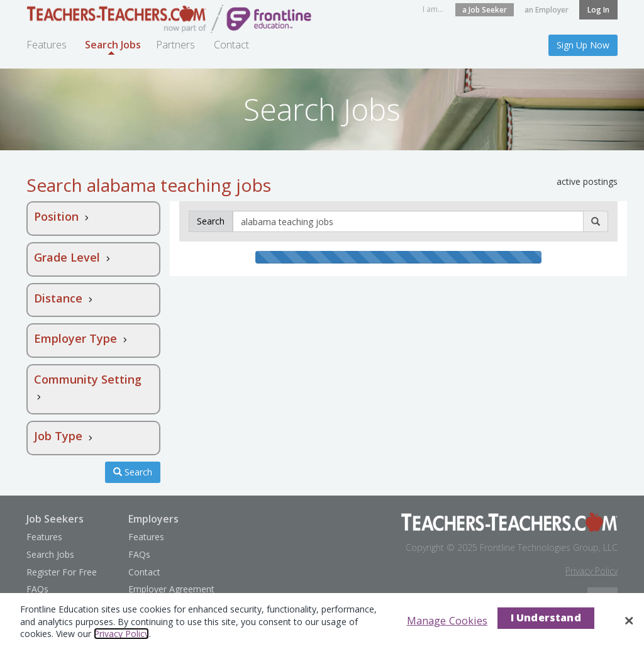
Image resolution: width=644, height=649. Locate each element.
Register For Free (62, 572)
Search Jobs (113, 49)
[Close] (629, 621)
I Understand (546, 618)
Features (47, 45)
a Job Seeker (485, 10)
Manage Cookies (447, 621)
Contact (231, 45)
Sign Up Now (583, 45)
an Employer (547, 10)
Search (133, 472)
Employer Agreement (171, 589)
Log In (598, 10)
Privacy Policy (591, 571)
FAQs (37, 589)
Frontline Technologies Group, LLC (549, 547)
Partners (175, 45)
